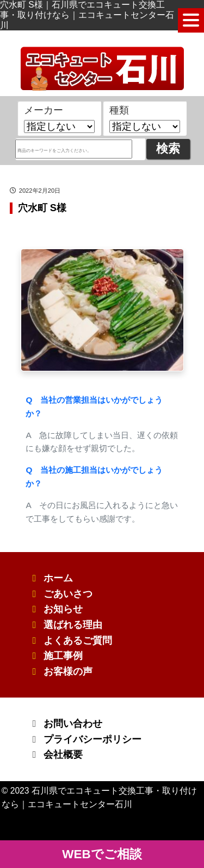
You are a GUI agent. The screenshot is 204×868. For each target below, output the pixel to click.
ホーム (58, 578)
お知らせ (63, 609)
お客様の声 (68, 671)
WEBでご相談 (102, 854)
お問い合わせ (73, 724)
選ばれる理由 (73, 625)
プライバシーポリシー (92, 739)
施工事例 (63, 656)
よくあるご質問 (78, 641)
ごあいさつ (68, 594)
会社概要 (63, 755)
